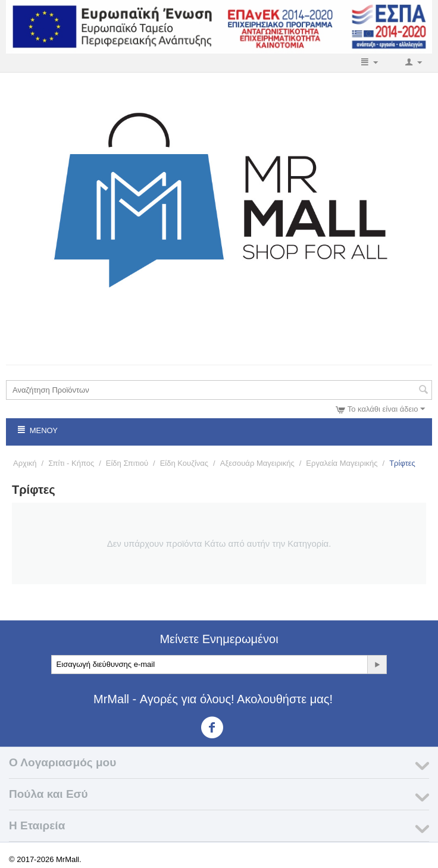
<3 (219, 728)
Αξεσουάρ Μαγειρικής (257, 463)
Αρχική (25, 463)
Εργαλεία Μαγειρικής (342, 463)
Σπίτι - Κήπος (71, 463)
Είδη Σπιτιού (127, 463)
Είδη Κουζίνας (184, 463)
